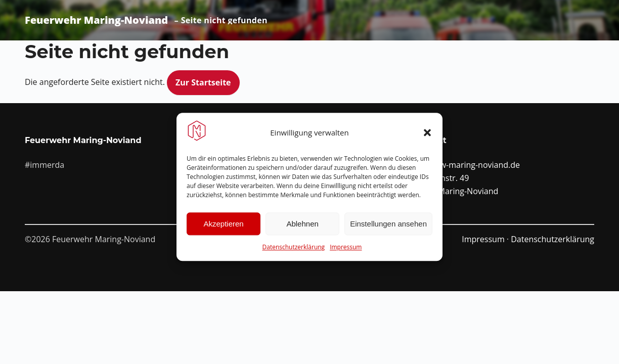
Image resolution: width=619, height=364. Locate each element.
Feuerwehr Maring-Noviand (96, 20)
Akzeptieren (223, 231)
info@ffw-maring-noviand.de (466, 165)
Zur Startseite (203, 82)
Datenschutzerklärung (294, 254)
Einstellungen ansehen (388, 231)
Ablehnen (302, 231)
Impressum (346, 254)
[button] (427, 139)
